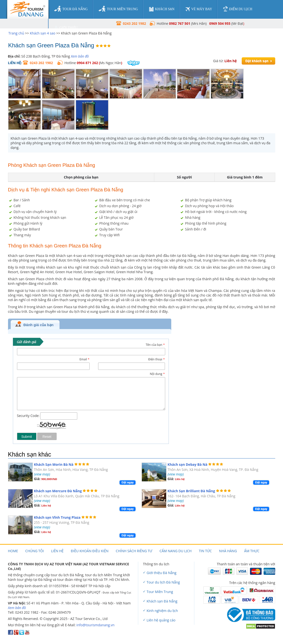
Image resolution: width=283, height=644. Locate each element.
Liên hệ (57, 551)
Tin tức (205, 551)
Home (13, 551)
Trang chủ (16, 33)
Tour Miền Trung (160, 592)
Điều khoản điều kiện (90, 551)
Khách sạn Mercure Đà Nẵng (58, 491)
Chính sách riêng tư (134, 551)
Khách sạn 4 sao (43, 33)
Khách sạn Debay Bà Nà (188, 464)
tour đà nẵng (71, 9)
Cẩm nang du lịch (176, 551)
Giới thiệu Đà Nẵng (162, 573)
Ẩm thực (252, 551)
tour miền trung (118, 9)
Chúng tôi (34, 551)
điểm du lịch (238, 9)
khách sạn (162, 9)
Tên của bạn (155, 345)
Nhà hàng (228, 551)
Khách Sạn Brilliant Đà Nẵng (191, 491)
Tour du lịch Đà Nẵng (163, 582)
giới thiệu (66, 28)
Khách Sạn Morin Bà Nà (54, 464)
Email (84, 359)
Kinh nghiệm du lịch (162, 611)
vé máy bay (199, 9)
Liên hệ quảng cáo (161, 620)
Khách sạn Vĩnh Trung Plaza (57, 517)
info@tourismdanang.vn (96, 625)
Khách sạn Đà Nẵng (162, 601)
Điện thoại (156, 359)
